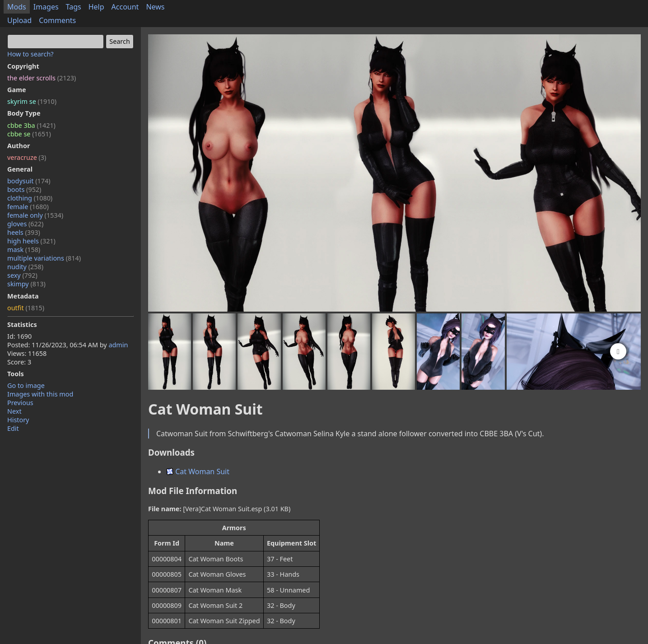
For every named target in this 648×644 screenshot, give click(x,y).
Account (125, 7)
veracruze (27, 157)
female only (35, 215)
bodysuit (29, 181)
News (155, 7)
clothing (30, 198)
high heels (31, 241)
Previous (20, 403)
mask (24, 250)
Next (14, 411)
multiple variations (44, 258)
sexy (22, 275)
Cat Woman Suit (198, 471)
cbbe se (29, 134)
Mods (17, 7)
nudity (25, 267)
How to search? (30, 54)
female (28, 207)
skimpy (26, 284)
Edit (13, 428)
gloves (25, 224)
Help (96, 7)
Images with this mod (40, 394)
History (18, 420)
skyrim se (32, 101)
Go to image (26, 385)
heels (24, 232)
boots (24, 189)
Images (46, 7)
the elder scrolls (42, 78)
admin (118, 345)
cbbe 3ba (31, 125)
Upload (19, 20)
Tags (74, 7)
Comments (57, 20)
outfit (26, 308)
